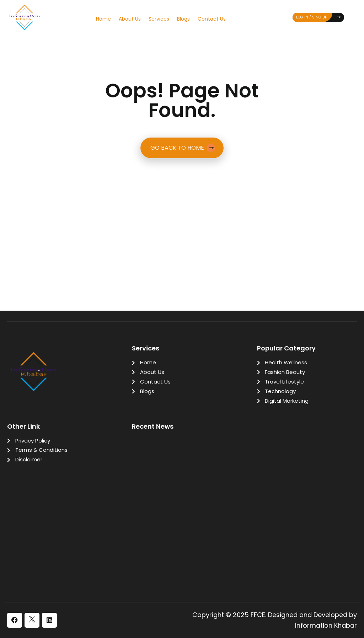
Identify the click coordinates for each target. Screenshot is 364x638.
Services (159, 19)
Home (103, 19)
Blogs (183, 19)
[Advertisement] (182, 215)
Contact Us (212, 19)
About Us (130, 19)
